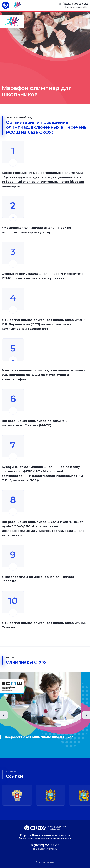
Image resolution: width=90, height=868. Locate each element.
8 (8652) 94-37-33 (74, 4)
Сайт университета (45, 862)
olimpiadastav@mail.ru (76, 7)
